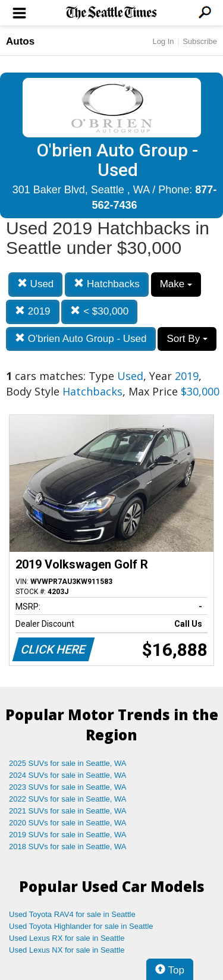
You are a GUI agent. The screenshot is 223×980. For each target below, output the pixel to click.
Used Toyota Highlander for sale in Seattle (81, 926)
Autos (20, 41)
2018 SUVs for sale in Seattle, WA (68, 846)
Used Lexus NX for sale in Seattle (67, 950)
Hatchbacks (107, 284)
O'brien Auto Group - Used (81, 339)
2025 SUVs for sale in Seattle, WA (68, 763)
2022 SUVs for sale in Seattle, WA (68, 799)
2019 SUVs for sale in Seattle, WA (68, 835)
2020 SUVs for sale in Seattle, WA (68, 823)
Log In (163, 41)
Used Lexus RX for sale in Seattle (67, 938)
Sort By (187, 339)
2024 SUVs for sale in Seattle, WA (68, 775)
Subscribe (200, 41)
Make (176, 284)
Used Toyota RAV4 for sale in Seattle (72, 914)
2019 (33, 311)
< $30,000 (99, 311)
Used (35, 284)
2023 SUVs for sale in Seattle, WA (68, 787)
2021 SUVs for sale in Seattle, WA (68, 811)
